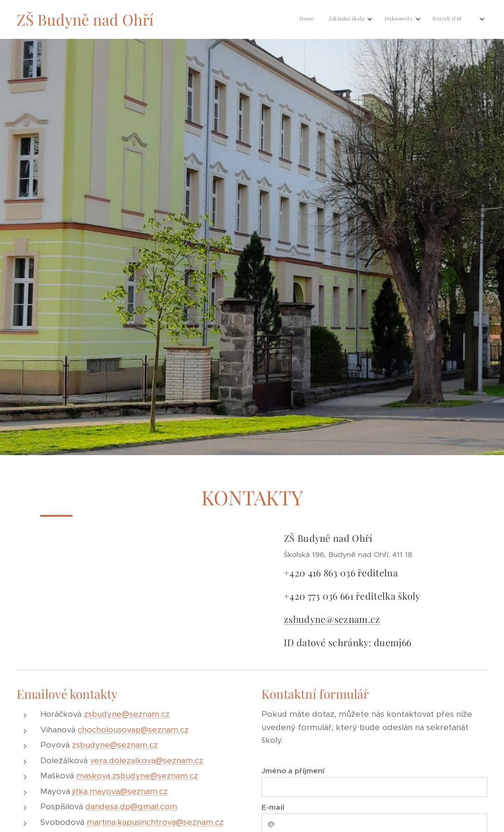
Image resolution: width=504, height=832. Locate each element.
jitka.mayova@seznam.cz (120, 791)
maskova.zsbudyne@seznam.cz (137, 776)
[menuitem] (339, 19)
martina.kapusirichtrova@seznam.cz (155, 822)
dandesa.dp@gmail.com (131, 806)
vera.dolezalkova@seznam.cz (147, 760)
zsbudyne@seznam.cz (332, 618)
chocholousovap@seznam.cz (133, 729)
